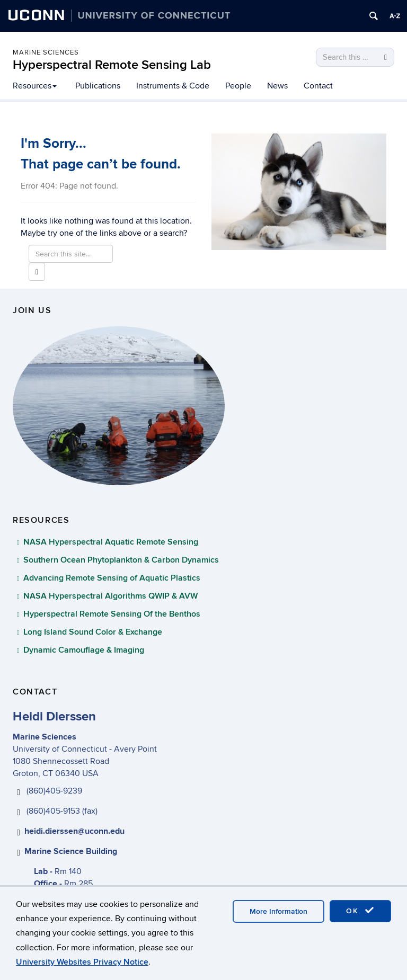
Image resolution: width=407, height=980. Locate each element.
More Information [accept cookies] (278, 911)
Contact (318, 86)
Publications (98, 86)
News (277, 86)
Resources (35, 86)
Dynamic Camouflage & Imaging (84, 650)
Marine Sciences (46, 52)
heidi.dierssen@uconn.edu (74, 831)
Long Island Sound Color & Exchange (93, 632)
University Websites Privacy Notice (82, 962)
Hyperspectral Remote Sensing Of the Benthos (112, 614)
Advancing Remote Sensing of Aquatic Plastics (112, 578)
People (238, 86)
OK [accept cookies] (360, 911)
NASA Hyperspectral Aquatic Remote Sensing (111, 542)
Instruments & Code (173, 86)
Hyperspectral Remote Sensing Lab (112, 65)
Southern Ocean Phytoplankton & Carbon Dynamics (121, 560)
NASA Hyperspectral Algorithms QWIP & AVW (110, 596)
